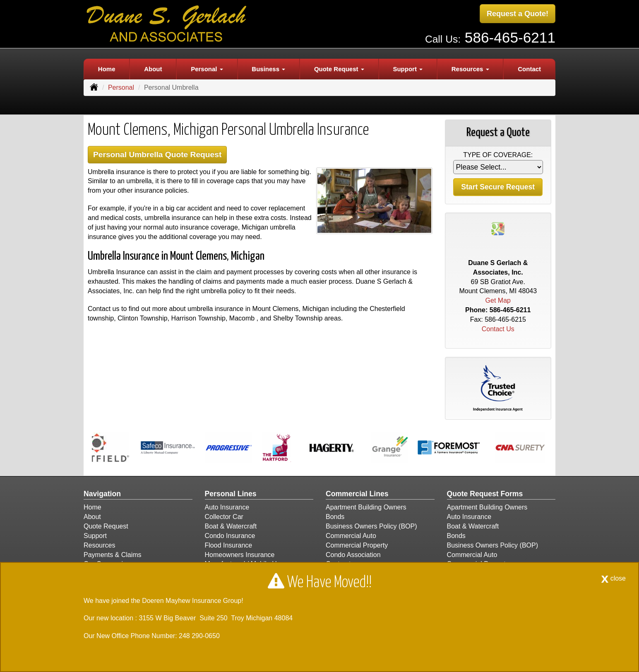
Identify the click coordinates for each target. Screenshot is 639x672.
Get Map (498, 300)
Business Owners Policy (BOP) (371, 526)
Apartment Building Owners (366, 507)
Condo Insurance (230, 536)
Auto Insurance (227, 507)
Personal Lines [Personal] (231, 494)
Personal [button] (207, 69)
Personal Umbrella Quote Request (157, 154)
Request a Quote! (518, 14)
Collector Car (224, 517)
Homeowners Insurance (240, 555)
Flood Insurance (229, 545)
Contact (529, 69)
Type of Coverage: (498, 155)
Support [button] (408, 69)
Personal (121, 87)
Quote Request (106, 526)
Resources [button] (470, 69)
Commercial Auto (351, 536)
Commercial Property (357, 545)
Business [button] (268, 69)
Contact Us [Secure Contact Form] (498, 329)
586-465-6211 (510, 37)
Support (95, 536)
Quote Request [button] (339, 69)
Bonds (335, 517)
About (153, 69)
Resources (99, 545)
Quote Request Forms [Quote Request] (485, 494)
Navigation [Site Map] (102, 494)
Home (107, 69)
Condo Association (353, 555)
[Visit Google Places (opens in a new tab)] (498, 228)
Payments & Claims (113, 555)
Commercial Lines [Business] (357, 494)
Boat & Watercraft (231, 526)
